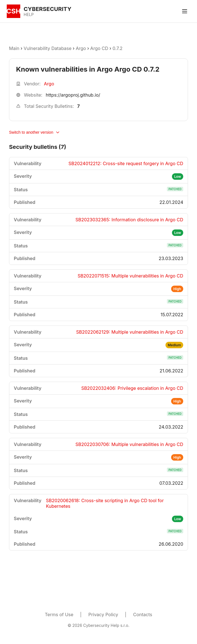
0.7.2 (118, 48)
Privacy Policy (103, 615)
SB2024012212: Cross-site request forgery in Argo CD (126, 163)
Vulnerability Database (48, 48)
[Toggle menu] (185, 11)
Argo (81, 48)
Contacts (143, 615)
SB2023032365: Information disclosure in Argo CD (129, 220)
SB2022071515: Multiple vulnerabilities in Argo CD (130, 276)
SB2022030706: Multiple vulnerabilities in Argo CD (129, 444)
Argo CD (99, 48)
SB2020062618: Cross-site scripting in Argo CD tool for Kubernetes (105, 503)
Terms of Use (59, 615)
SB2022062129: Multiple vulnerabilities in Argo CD (130, 332)
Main (14, 48)
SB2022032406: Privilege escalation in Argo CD (132, 388)
